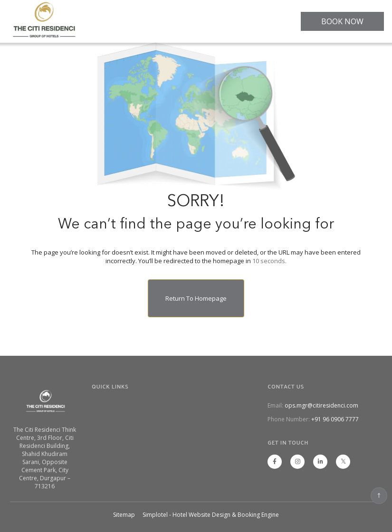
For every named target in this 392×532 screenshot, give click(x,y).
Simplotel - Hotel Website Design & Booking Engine (211, 515)
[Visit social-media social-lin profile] (320, 462)
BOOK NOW (342, 21)
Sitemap (124, 515)
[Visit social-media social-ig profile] (297, 462)
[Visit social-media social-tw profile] (343, 462)
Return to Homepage (196, 298)
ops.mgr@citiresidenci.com (321, 405)
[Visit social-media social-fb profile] (275, 462)
